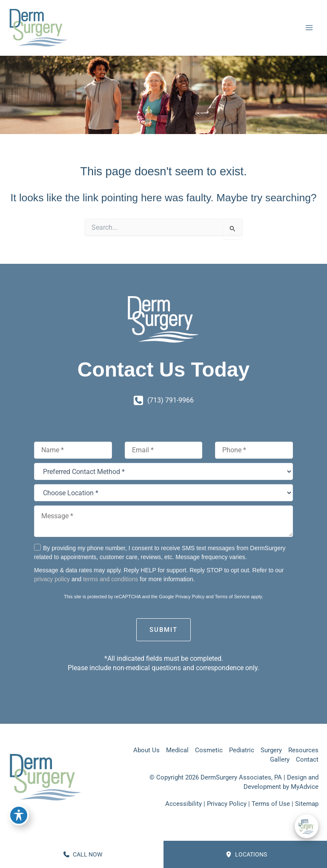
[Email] (164, 450)
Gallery (280, 759)
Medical (177, 750)
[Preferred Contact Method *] (163, 471)
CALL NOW (83, 854)
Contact (307, 759)
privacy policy (52, 579)
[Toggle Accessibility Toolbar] (19, 815)
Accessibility (184, 804)
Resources (303, 750)
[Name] (73, 450)
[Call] (164, 400)
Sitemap (307, 804)
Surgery (271, 750)
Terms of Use (271, 804)
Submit (163, 630)
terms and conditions (110, 579)
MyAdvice (305, 787)
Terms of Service (232, 597)
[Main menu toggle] (309, 28)
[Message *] (163, 521)
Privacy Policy (190, 597)
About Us (146, 750)
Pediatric (242, 750)
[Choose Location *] (163, 493)
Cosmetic (209, 750)
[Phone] (254, 450)
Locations (246, 854)
